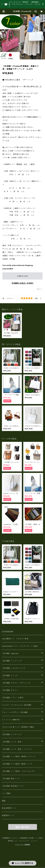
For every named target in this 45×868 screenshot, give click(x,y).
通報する (40, 289)
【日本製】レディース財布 (13, 698)
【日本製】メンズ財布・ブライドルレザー (19, 771)
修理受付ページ (8, 815)
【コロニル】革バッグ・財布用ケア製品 (18, 727)
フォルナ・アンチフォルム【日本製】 (17, 705)
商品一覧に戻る (23, 827)
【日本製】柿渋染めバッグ (13, 786)
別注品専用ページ (9, 808)
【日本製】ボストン (10, 690)
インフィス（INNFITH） (11, 720)
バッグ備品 (6, 793)
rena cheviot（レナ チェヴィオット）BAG (20, 646)
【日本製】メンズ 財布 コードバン (17, 749)
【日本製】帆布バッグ (12, 779)
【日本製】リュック (10, 676)
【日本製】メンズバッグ (12, 734)
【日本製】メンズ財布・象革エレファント (19, 757)
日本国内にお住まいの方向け (23, 283)
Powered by (22, 845)
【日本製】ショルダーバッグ (13, 668)
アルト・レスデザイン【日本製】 (15, 712)
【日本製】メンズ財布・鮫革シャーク (17, 764)
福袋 (4, 801)
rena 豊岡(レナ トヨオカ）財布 (15, 639)
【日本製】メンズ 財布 (13, 742)
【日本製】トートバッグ (12, 661)
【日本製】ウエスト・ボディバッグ (16, 683)
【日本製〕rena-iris (10, 653)
